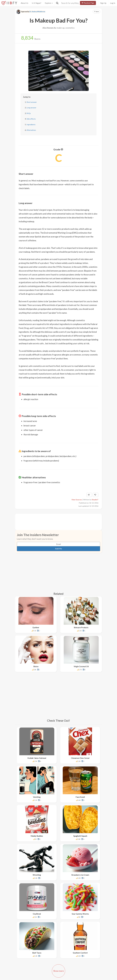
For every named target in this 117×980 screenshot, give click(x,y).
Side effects (31, 119)
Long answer (31, 108)
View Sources (77, 500)
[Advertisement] (63, 522)
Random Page (88, 3)
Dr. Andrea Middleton (37, 12)
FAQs (29, 113)
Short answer (32, 102)
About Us (24, 3)
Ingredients (31, 124)
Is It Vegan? (37, 3)
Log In (113, 3)
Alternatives (31, 130)
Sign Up (103, 3)
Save (96, 12)
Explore (49, 3)
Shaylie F (95, 500)
